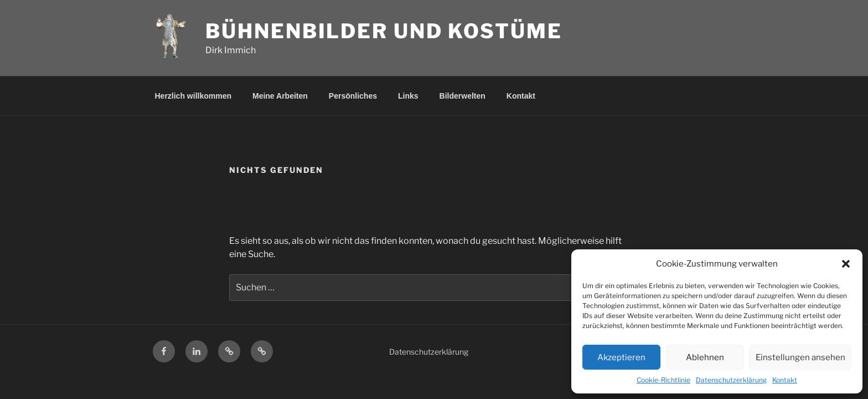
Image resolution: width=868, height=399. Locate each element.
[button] (846, 264)
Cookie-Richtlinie (663, 380)
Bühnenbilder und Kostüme (384, 31)
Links (408, 96)
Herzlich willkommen (193, 96)
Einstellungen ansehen (800, 357)
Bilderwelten (463, 96)
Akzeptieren (621, 357)
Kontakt (785, 380)
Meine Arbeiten (280, 96)
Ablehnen (705, 357)
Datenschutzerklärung (731, 380)
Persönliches (353, 96)
